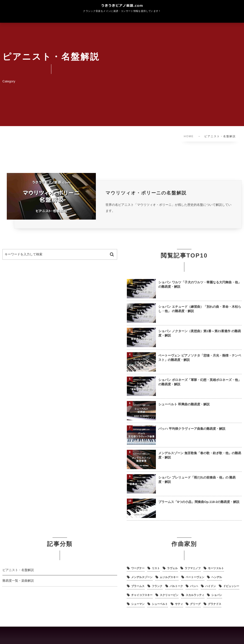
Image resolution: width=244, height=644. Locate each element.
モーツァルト (216, 568)
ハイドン (211, 586)
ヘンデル (217, 577)
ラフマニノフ (193, 568)
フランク (157, 586)
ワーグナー (138, 568)
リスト (156, 568)
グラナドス (215, 604)
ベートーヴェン (195, 577)
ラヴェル (172, 568)
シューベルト (160, 604)
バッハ (194, 586)
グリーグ (195, 604)
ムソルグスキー (169, 577)
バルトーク (176, 586)
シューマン (138, 604)
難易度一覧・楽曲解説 (18, 581)
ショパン (217, 595)
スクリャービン (169, 595)
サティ (179, 604)
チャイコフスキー (142, 595)
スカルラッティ (195, 595)
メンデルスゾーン (142, 577)
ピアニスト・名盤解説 (18, 570)
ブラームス (138, 586)
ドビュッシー (231, 586)
